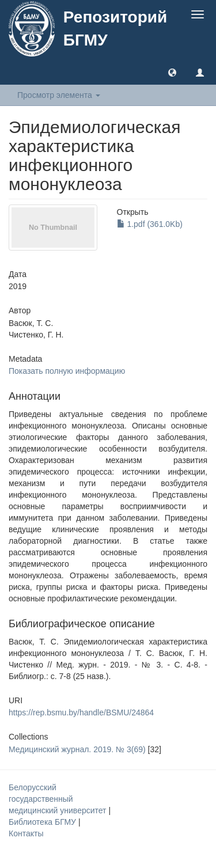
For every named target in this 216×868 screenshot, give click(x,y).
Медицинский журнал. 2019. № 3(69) (77, 749)
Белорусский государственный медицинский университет (58, 799)
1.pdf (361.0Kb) (150, 224)
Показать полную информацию (67, 371)
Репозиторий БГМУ (115, 29)
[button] (172, 72)
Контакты (26, 833)
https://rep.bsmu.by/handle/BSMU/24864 (81, 712)
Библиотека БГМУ (43, 822)
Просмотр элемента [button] (59, 95)
